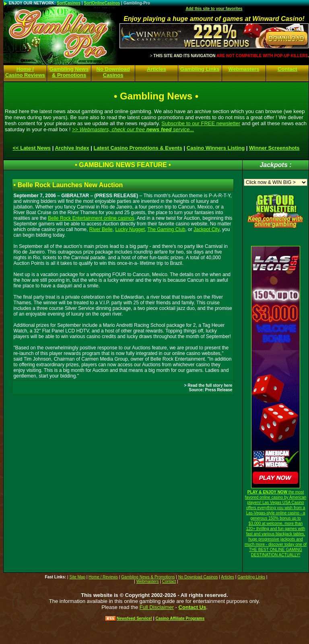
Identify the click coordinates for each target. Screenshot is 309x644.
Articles (157, 69)
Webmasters (244, 69)
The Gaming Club (166, 229)
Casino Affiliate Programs (180, 618)
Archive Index (72, 148)
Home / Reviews (103, 577)
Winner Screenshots (274, 148)
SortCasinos (69, 3)
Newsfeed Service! (134, 618)
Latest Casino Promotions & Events (138, 148)
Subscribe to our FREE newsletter (201, 123)
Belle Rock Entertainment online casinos (91, 218)
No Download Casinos (113, 72)
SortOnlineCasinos (102, 3)
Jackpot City (206, 229)
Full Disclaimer (157, 607)
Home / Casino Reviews (25, 72)
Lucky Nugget (130, 229)
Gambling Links (200, 69)
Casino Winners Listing (216, 148)
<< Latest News (32, 148)
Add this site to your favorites (214, 9)
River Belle (101, 229)
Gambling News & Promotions (69, 72)
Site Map (77, 577)
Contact (287, 69)
